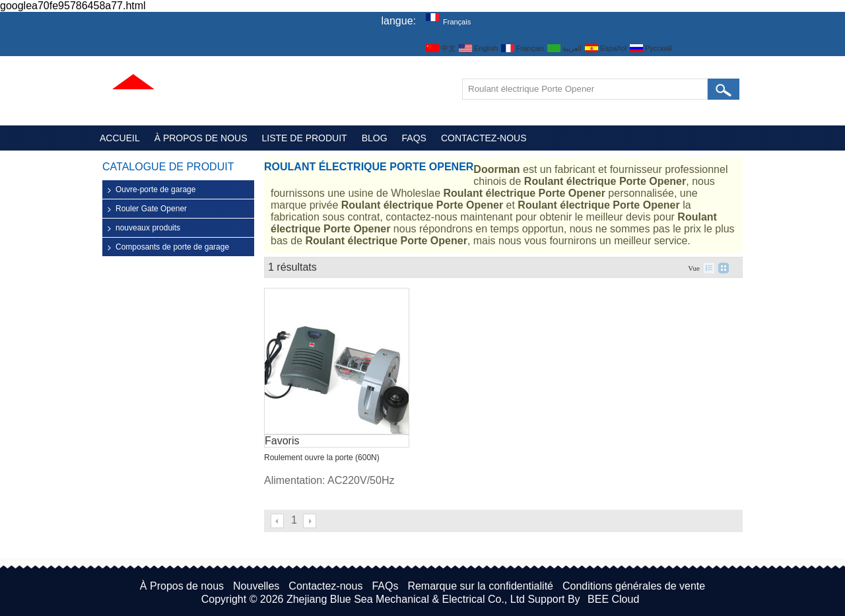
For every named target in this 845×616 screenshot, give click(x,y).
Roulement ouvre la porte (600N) (322, 458)
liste (709, 268)
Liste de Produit (305, 138)
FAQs (414, 138)
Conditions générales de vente (634, 586)
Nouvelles (256, 586)
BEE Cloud (613, 599)
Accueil (120, 138)
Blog (375, 138)
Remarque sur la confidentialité (480, 586)
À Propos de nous (201, 138)
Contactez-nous (484, 138)
